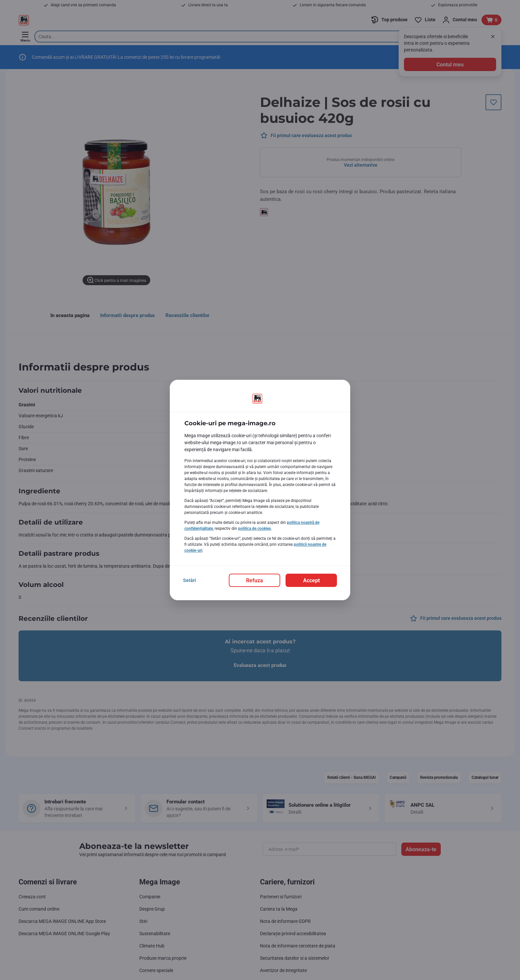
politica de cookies (255, 529)
